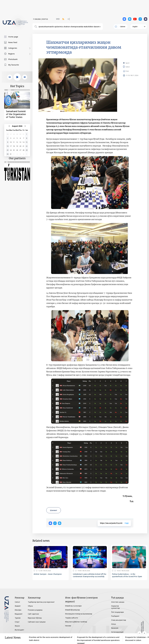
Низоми (68, 626)
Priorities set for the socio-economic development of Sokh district (51, 639)
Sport (127, 63)
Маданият (19, 614)
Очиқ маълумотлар (119, 620)
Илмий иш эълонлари (73, 606)
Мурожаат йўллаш (35, 618)
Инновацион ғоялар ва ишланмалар (79, 614)
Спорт (17, 622)
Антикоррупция (117, 632)
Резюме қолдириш (35, 610)
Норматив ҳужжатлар (116, 607)
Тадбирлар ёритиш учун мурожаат (41, 602)
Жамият (18, 606)
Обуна (30, 606)
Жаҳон (17, 626)
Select (130, 67)
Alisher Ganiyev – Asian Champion (48, 574)
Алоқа (114, 624)
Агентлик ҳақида (118, 602)
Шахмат (54, 510)
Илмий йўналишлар (73, 610)
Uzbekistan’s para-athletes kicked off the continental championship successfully (90, 575)
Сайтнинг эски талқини (37, 622)
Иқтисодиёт (19, 630)
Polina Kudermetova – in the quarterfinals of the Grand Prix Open (127, 575)
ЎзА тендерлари (117, 612)
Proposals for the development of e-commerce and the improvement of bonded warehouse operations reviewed (98, 639)
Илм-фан (18, 610)
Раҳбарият (115, 616)
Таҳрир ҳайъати (71, 618)
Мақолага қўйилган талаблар (76, 622)
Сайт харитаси (33, 614)
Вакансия (115, 628)
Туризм (18, 618)
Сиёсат (17, 602)
